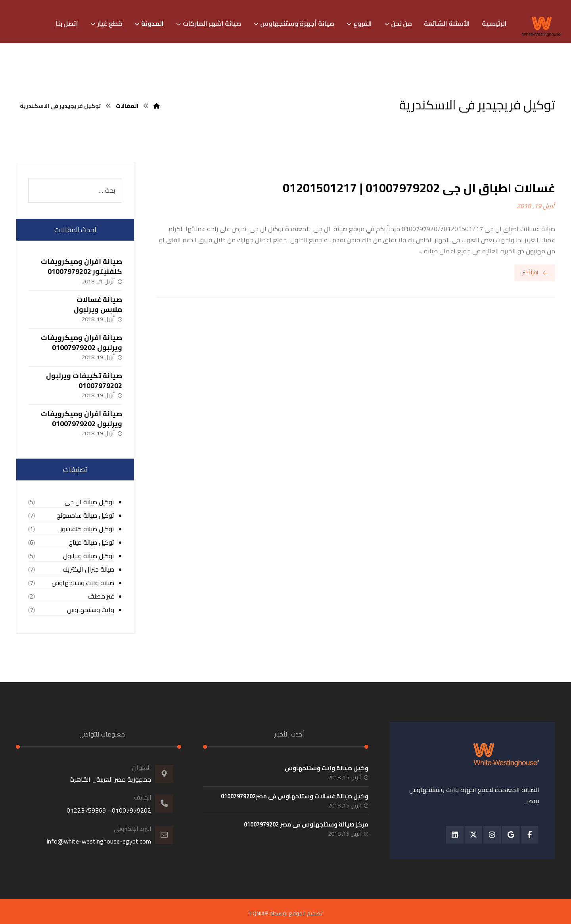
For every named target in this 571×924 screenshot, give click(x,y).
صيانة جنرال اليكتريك (88, 569)
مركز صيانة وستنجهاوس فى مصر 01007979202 (306, 824)
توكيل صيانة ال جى (89, 502)
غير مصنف (101, 596)
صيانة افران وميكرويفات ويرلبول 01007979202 (81, 342)
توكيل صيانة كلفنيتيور (87, 529)
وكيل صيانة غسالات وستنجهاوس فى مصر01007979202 (295, 796)
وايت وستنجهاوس (91, 610)
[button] (529, 835)
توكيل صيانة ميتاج (92, 542)
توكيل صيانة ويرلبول (89, 556)
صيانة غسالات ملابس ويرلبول (98, 304)
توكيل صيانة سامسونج (85, 516)
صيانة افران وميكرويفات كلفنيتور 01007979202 (81, 266)
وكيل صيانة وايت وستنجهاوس (327, 768)
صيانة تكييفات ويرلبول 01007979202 (84, 381)
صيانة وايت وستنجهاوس (83, 583)
